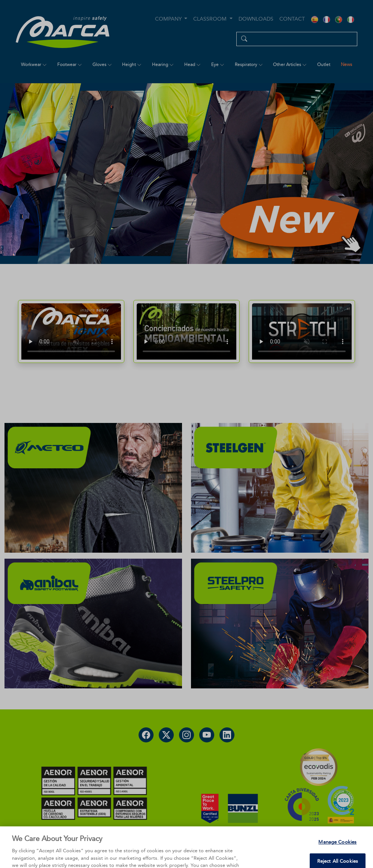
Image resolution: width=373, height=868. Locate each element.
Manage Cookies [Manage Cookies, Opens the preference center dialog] (337, 852)
